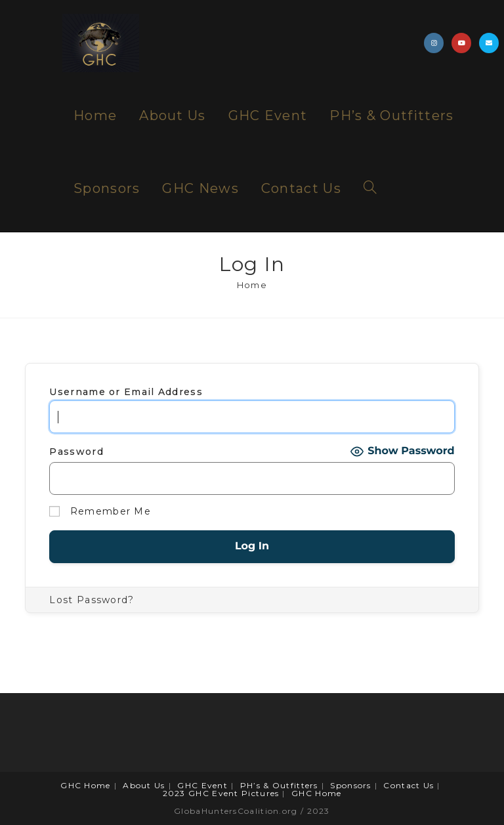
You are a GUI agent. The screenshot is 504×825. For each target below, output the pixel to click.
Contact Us (409, 785)
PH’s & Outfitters (279, 785)
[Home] (252, 285)
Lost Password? (92, 600)
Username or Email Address (126, 392)
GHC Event (202, 785)
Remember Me (100, 512)
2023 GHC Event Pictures (221, 793)
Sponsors (350, 785)
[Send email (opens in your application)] (489, 43)
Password (76, 452)
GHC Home (85, 785)
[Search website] (370, 189)
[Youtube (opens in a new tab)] (461, 43)
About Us (144, 785)
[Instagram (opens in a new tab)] (434, 43)
